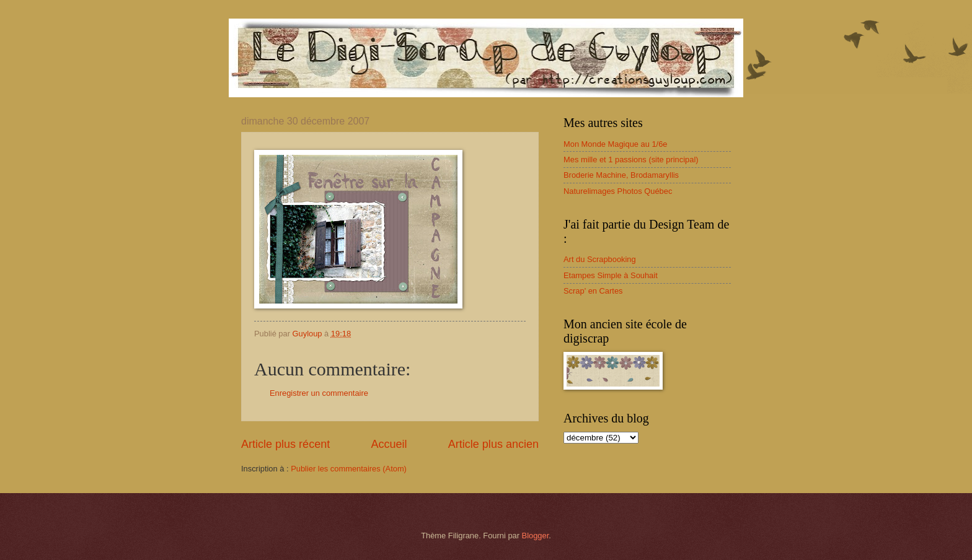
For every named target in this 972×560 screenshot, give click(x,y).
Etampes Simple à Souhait (611, 275)
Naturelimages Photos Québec (618, 191)
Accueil (389, 444)
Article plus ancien (493, 444)
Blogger (536, 536)
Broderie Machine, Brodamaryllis (621, 175)
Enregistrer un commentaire (319, 393)
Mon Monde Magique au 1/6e (616, 144)
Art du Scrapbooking (600, 259)
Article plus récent (285, 444)
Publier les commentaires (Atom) (349, 469)
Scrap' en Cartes (593, 291)
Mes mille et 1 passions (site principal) (631, 160)
